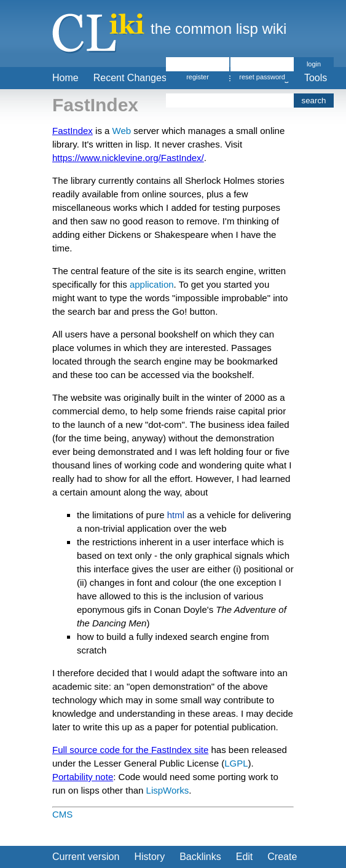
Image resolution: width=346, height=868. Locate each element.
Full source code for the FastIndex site (130, 750)
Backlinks (200, 857)
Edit (245, 857)
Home (65, 78)
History (149, 857)
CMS (62, 814)
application (152, 284)
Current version (86, 857)
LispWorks (168, 790)
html (176, 515)
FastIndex (73, 131)
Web (122, 131)
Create (282, 857)
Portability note (83, 777)
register (198, 77)
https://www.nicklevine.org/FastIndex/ (128, 158)
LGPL (236, 763)
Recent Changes (130, 78)
